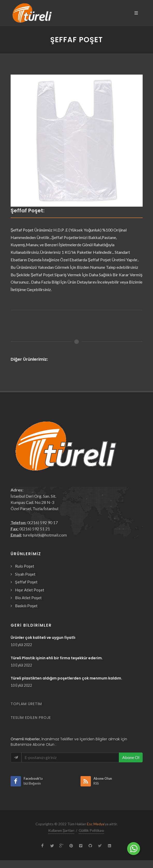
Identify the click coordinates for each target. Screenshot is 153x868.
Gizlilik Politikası (91, 830)
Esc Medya (96, 824)
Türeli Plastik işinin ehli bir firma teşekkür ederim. (57, 658)
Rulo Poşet (25, 566)
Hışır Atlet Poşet (30, 590)
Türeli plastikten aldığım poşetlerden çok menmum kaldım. (66, 678)
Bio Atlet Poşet (28, 598)
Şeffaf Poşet (26, 582)
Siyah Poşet (25, 574)
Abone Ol (131, 757)
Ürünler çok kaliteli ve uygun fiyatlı (43, 638)
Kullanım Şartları (61, 830)
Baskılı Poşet (26, 606)
